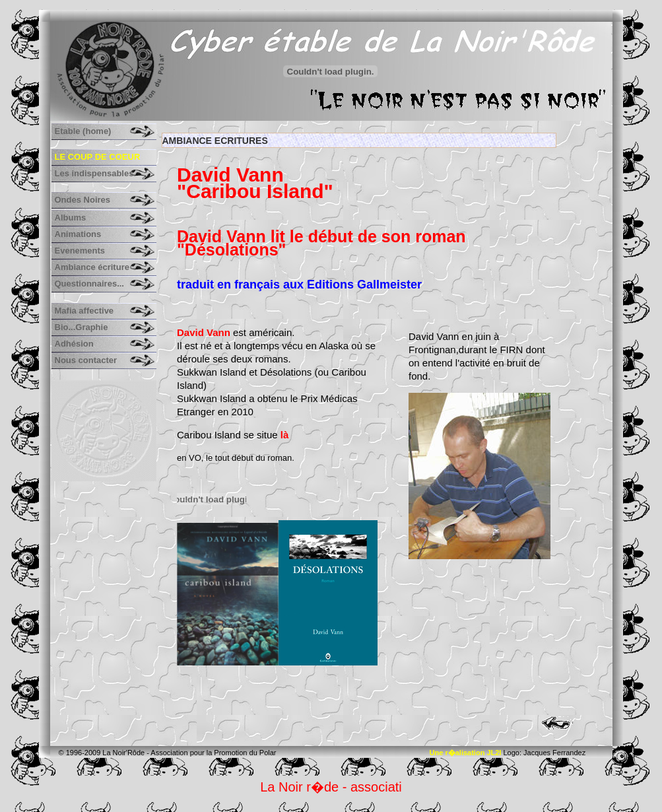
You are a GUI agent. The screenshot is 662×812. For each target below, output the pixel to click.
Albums (71, 218)
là (285, 435)
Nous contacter (86, 360)
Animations (78, 234)
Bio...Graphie (82, 327)
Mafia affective (84, 311)
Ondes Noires (83, 200)
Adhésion (74, 344)
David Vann (205, 332)
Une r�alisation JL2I (466, 753)
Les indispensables (94, 173)
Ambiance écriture (92, 267)
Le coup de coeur (98, 157)
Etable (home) (83, 131)
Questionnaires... (89, 284)
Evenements (80, 251)
